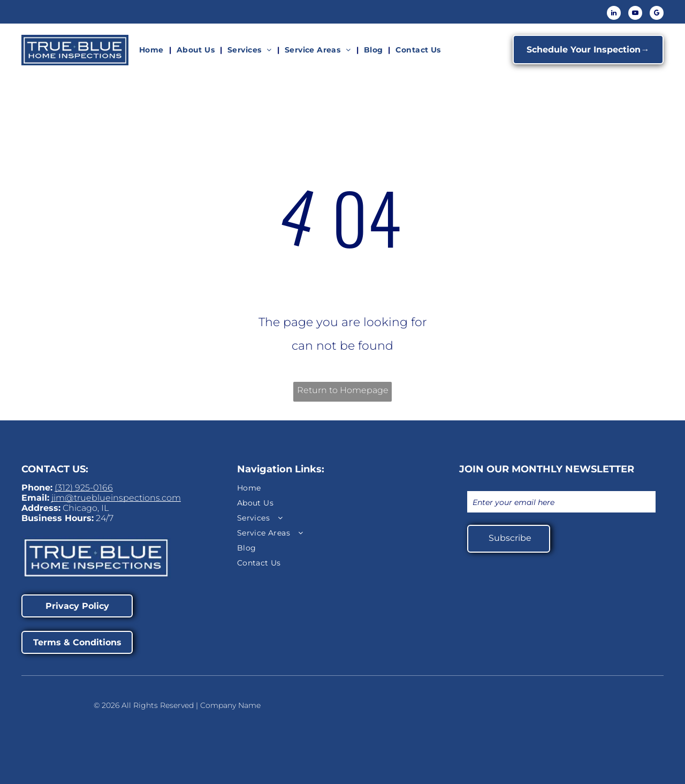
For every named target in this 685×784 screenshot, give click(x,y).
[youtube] (635, 14)
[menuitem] (153, 50)
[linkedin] (614, 14)
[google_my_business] (657, 14)
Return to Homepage (343, 390)
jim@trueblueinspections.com (116, 498)
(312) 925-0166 (84, 488)
